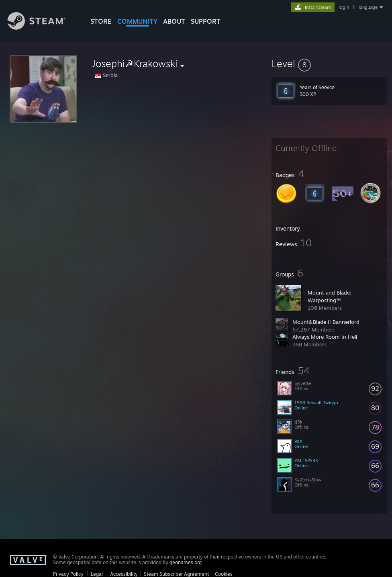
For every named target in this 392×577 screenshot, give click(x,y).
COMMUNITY (137, 21)
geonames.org (186, 562)
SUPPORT (206, 21)
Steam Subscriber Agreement (176, 574)
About (174, 21)
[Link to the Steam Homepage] (43, 28)
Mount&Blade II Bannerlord (326, 322)
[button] (329, 63)
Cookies (224, 574)
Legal (97, 574)
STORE (101, 21)
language (368, 7)
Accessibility (124, 574)
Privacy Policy (68, 574)
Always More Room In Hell (325, 337)
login (344, 7)
